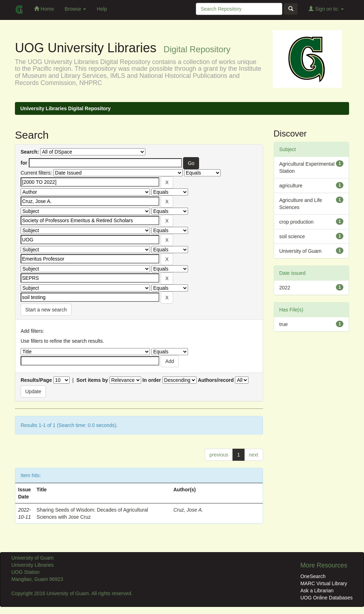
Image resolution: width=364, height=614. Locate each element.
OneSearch (313, 576)
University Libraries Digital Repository (65, 108)
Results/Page (36, 380)
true (284, 324)
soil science (292, 236)
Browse (76, 9)
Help (102, 9)
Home (44, 9)
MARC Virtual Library (324, 583)
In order (152, 380)
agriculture (291, 186)
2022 (285, 288)
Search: (30, 152)
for (24, 163)
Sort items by (92, 380)
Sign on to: (326, 9)
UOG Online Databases (326, 598)
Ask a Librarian (317, 591)
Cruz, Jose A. (188, 510)
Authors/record (216, 380)
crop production (297, 222)
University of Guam (301, 251)
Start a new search (46, 310)
